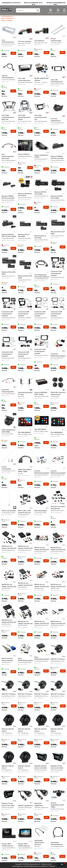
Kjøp (13, 53)
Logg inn (64, 13)
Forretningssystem (18, 866)
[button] (61, 864)
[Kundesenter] (58, 10)
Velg (13, 91)
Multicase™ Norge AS (48, 866)
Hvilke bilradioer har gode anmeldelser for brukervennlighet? (8, 18)
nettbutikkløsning (31, 866)
